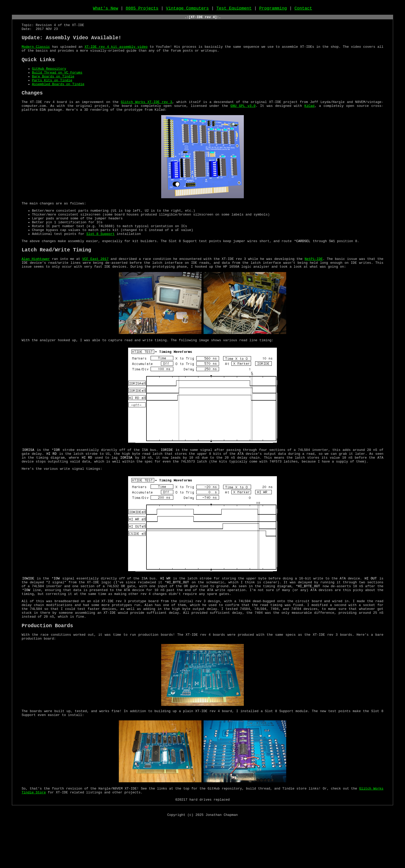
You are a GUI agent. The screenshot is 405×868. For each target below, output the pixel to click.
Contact (303, 10)
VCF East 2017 (96, 285)
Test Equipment (234, 10)
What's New (106, 10)
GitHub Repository (49, 79)
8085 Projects (142, 10)
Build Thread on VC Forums (57, 83)
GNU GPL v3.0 (243, 122)
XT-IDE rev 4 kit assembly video (116, 54)
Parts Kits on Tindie (52, 93)
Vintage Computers (188, 10)
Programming (273, 10)
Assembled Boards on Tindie (58, 97)
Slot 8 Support (100, 257)
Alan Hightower (36, 285)
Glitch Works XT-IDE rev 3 (147, 117)
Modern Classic (36, 54)
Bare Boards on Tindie (53, 88)
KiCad (309, 122)
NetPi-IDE (314, 285)
